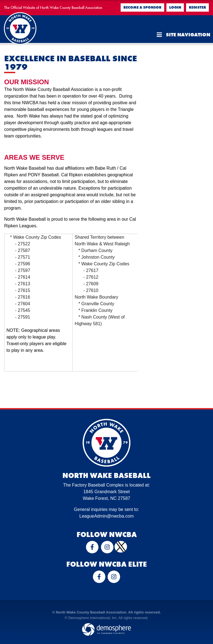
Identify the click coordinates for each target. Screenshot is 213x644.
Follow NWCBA (107, 534)
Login (175, 7)
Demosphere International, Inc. (93, 618)
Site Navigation (183, 35)
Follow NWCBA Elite (107, 564)
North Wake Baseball (106, 475)
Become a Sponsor (142, 7)
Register (197, 7)
